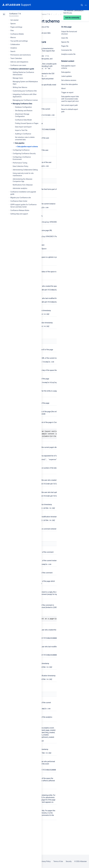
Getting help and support (19, 214)
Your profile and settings (19, 41)
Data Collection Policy (20, 166)
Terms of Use (58, 861)
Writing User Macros (20, 87)
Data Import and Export (23, 127)
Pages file (65, 46)
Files (12, 31)
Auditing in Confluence (23, 134)
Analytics (14, 48)
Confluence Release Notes (20, 210)
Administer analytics (20, 188)
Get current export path (69, 105)
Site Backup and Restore (24, 111)
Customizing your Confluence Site (25, 91)
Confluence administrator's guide (22, 69)
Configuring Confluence (21, 150)
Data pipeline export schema (28, 147)
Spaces (13, 24)
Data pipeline (20, 143)
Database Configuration (23, 107)
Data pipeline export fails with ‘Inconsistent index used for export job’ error (70, 99)
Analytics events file (68, 54)
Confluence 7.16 (15, 14)
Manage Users (18, 78)
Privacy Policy (46, 861)
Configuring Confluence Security (24, 154)
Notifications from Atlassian (23, 185)
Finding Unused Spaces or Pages (27, 123)
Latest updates (67, 76)
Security (69, 861)
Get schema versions (69, 80)
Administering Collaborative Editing (25, 170)
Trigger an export (67, 92)
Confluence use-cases (18, 65)
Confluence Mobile (17, 34)
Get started (14, 20)
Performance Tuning (20, 163)
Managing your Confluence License (25, 100)
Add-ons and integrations (19, 62)
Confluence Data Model (23, 120)
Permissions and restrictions (21, 55)
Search (82, 5)
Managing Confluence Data (22, 104)
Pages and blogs (16, 27)
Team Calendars (16, 58)
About (63, 88)
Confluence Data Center (19, 201)
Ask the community (69, 134)
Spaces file (65, 42)
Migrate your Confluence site (21, 198)
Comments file (66, 50)
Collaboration (15, 44)
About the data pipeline (69, 84)
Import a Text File (21, 130)
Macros (13, 37)
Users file (65, 38)
